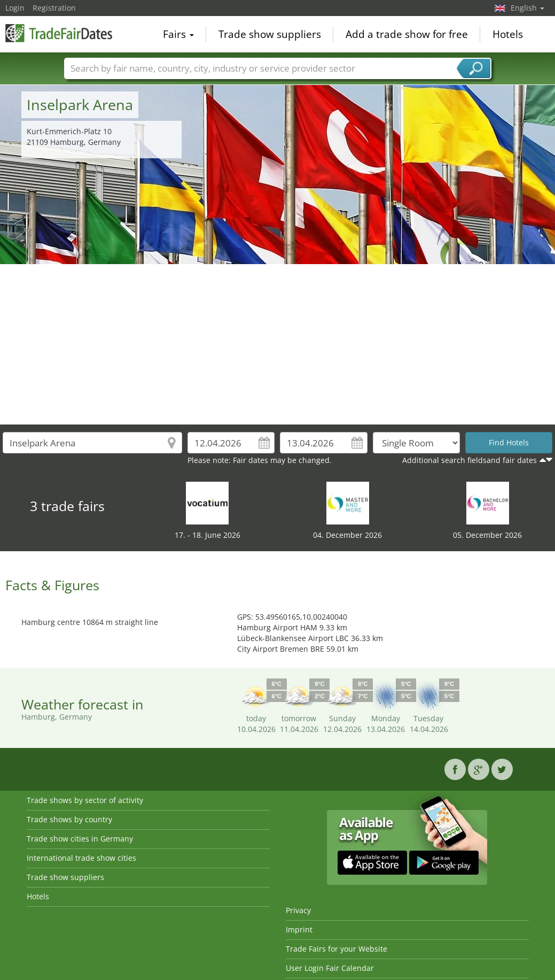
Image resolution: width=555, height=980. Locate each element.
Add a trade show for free (407, 34)
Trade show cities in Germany (80, 839)
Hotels (508, 34)
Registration (54, 8)
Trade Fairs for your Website (337, 949)
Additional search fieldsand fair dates (470, 460)
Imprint (299, 929)
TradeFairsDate (59, 33)
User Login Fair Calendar (330, 968)
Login (15, 8)
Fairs (178, 34)
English (527, 8)
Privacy (298, 910)
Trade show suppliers (270, 34)
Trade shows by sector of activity (85, 800)
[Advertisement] (278, 344)
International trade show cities (81, 858)
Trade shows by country (69, 819)
